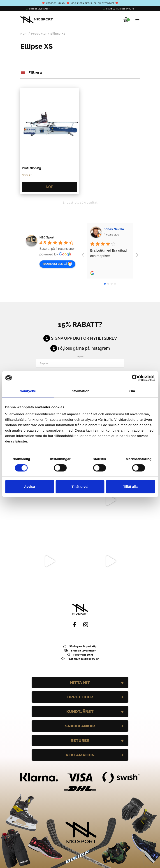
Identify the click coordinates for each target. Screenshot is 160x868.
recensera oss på (57, 264)
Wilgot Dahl (112, 229)
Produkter (39, 34)
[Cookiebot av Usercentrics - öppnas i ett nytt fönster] (135, 378)
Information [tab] (80, 391)
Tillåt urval (80, 487)
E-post (80, 356)
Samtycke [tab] (28, 391)
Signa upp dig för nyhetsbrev (84, 338)
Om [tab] (132, 391)
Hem (24, 34)
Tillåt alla (130, 487)
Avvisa (30, 487)
